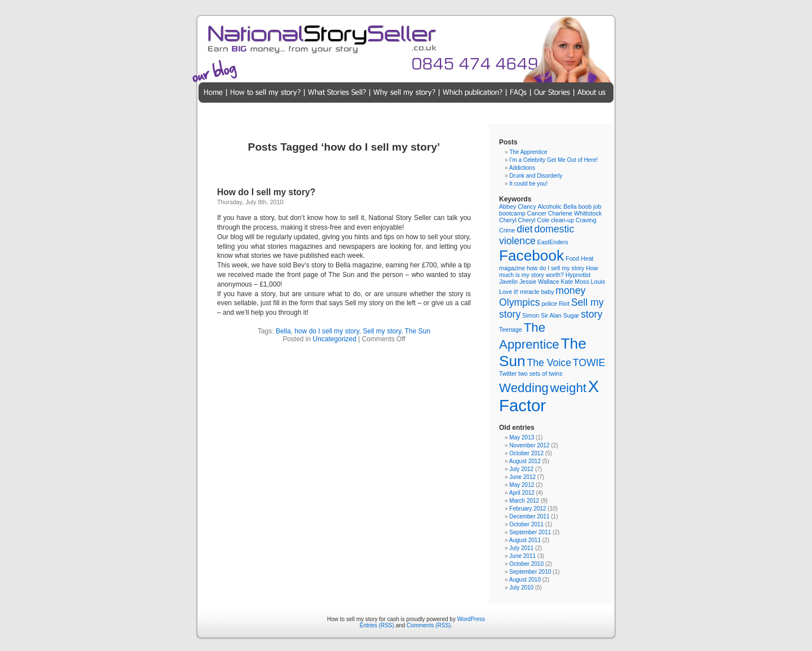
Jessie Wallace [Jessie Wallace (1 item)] (539, 281)
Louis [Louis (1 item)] (598, 281)
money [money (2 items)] (570, 291)
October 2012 (526, 453)
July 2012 (521, 469)
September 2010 (530, 572)
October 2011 (526, 524)
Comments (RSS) (429, 625)
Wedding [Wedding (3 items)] (524, 388)
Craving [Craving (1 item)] (586, 220)
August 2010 (525, 580)
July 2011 (521, 548)
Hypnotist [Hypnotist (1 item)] (578, 275)
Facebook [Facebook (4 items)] (531, 256)
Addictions (522, 168)
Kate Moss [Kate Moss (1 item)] (575, 281)
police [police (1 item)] (549, 303)
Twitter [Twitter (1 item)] (508, 373)
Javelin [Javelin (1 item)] (508, 281)
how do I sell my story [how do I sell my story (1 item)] (555, 268)
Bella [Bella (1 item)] (570, 206)
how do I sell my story (326, 331)
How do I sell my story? (266, 192)
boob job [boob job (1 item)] (590, 206)
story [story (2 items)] (592, 314)
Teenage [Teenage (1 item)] (511, 329)
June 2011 (522, 556)
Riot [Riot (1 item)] (564, 303)
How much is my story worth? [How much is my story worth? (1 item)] (549, 271)
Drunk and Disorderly (536, 176)
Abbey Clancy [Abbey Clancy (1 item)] (518, 206)
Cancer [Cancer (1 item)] (537, 213)
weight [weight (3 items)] (569, 388)
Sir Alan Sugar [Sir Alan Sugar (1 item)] (560, 315)
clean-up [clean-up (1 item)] (562, 220)
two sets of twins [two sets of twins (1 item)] (540, 373)
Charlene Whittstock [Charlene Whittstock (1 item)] (575, 213)
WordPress (471, 619)
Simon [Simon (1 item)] (531, 315)
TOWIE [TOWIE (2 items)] (589, 363)
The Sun (418, 331)
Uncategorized (335, 339)
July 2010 (521, 588)
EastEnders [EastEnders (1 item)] (553, 242)
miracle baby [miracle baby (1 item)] (537, 292)
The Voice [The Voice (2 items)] (549, 363)
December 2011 (529, 516)
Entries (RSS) (377, 625)
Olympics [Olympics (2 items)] (520, 302)
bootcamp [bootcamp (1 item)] (512, 213)
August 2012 (525, 461)
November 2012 (529, 445)
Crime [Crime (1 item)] (507, 230)
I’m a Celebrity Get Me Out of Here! (553, 160)
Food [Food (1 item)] (572, 258)
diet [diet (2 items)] (524, 229)
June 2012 (522, 477)
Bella (283, 331)
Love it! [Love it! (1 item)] (509, 292)
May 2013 (522, 437)
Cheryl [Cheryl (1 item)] (508, 220)
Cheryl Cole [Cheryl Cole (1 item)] (534, 220)
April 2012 (522, 493)
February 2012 (528, 509)
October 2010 (526, 564)
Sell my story (382, 331)
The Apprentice (528, 152)
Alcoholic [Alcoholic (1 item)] (550, 206)
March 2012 (524, 501)
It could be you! (528, 184)
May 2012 (522, 485)
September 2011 (530, 532)
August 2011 (525, 540)
